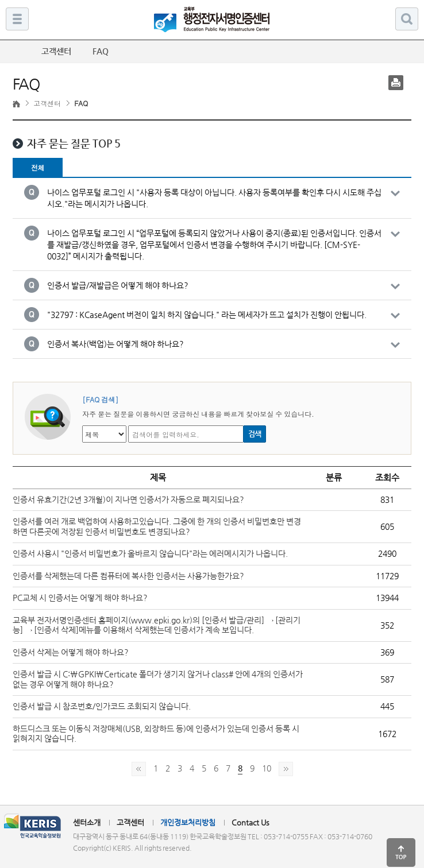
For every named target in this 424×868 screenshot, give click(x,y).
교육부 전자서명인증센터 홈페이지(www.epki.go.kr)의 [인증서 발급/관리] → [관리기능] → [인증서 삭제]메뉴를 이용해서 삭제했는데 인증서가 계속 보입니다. (157, 625)
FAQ (106, 51)
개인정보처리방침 (188, 822)
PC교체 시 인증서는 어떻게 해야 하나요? (80, 598)
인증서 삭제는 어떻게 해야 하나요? (71, 652)
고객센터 (47, 103)
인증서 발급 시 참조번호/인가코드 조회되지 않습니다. (102, 706)
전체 (38, 167)
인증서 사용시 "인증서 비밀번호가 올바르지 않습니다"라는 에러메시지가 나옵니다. (150, 553)
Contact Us (250, 822)
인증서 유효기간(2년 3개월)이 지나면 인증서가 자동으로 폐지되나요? (128, 499)
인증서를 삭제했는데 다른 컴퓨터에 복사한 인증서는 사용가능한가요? (128, 576)
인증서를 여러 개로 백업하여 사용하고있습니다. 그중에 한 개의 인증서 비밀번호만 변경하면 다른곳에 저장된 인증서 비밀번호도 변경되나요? (157, 526)
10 (267, 768)
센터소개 (87, 822)
